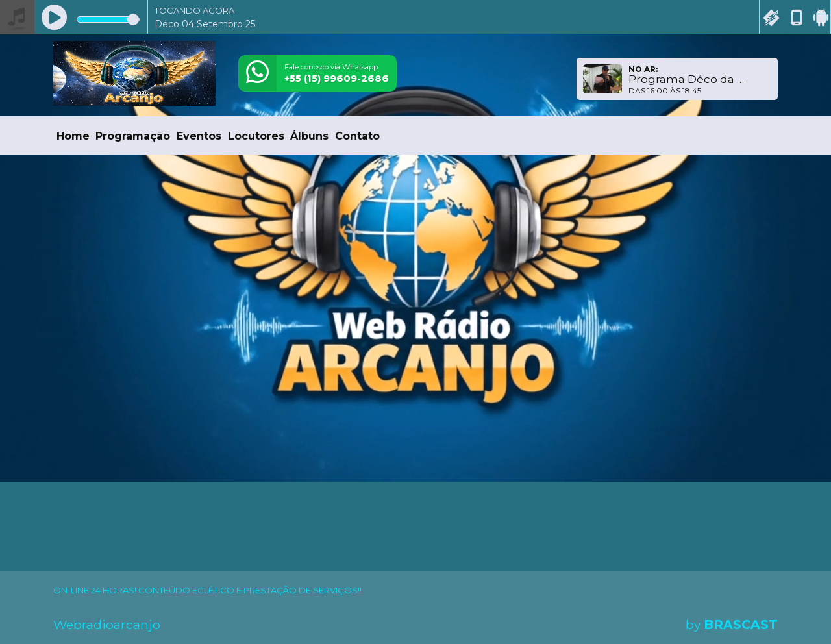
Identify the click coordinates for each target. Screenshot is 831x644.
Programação (133, 136)
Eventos (199, 136)
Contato (357, 136)
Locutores (256, 136)
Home (73, 136)
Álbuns (309, 136)
